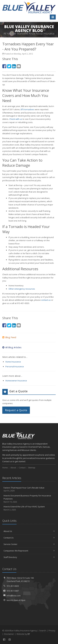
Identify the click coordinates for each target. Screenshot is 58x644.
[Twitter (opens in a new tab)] (9, 66)
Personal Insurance (15, 366)
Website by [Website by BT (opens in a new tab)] (23, 634)
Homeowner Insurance (16, 381)
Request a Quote (16, 410)
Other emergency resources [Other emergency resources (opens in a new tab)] (22, 289)
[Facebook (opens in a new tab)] (4, 66)
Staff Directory (29, 557)
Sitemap (32, 468)
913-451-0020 (13, 586)
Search (43, 631)
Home (5, 468)
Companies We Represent (29, 551)
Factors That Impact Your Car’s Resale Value (29, 489)
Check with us (16, 119)
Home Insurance (13, 362)
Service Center (29, 544)
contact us (46, 300)
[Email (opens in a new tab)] (19, 66)
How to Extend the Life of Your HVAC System (29, 508)
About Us (29, 531)
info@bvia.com (14, 596)
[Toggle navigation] (53, 17)
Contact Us (29, 538)
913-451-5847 (13, 591)
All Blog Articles (12, 347)
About (13, 468)
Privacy (52, 631)
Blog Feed (9, 337)
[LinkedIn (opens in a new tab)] (14, 66)
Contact (22, 468)
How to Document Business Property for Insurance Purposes (29, 499)
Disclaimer (9, 634)
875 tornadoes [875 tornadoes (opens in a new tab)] (27, 109)
